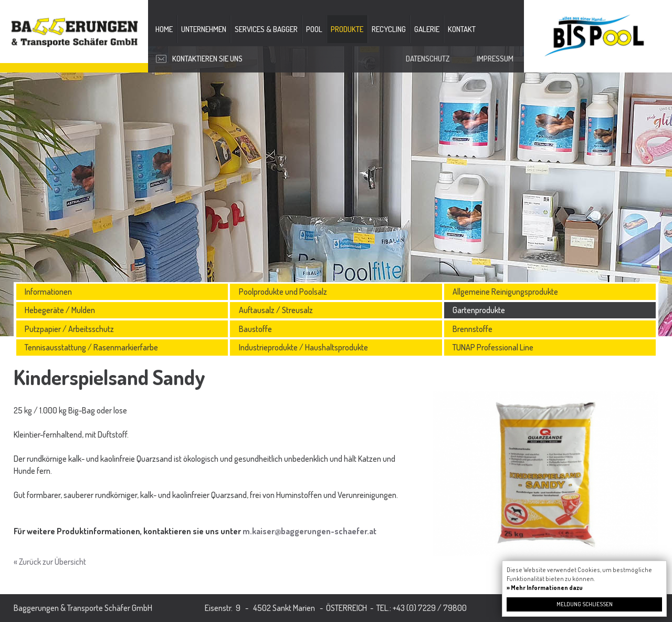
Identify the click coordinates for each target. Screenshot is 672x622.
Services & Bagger (266, 29)
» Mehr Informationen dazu (545, 588)
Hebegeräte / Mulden (60, 310)
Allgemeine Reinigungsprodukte (505, 292)
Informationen (48, 292)
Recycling (389, 29)
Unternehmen (204, 29)
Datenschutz (428, 59)
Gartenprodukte (479, 310)
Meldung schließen (585, 604)
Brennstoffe (472, 329)
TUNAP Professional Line (493, 347)
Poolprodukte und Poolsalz (283, 292)
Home (164, 29)
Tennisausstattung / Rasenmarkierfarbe (91, 347)
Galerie (427, 29)
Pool (314, 29)
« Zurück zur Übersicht (50, 562)
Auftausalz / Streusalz (276, 310)
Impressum (495, 59)
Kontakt (462, 29)
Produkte (347, 29)
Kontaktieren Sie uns (207, 59)
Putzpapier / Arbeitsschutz (69, 329)
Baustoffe (255, 329)
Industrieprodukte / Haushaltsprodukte (303, 347)
